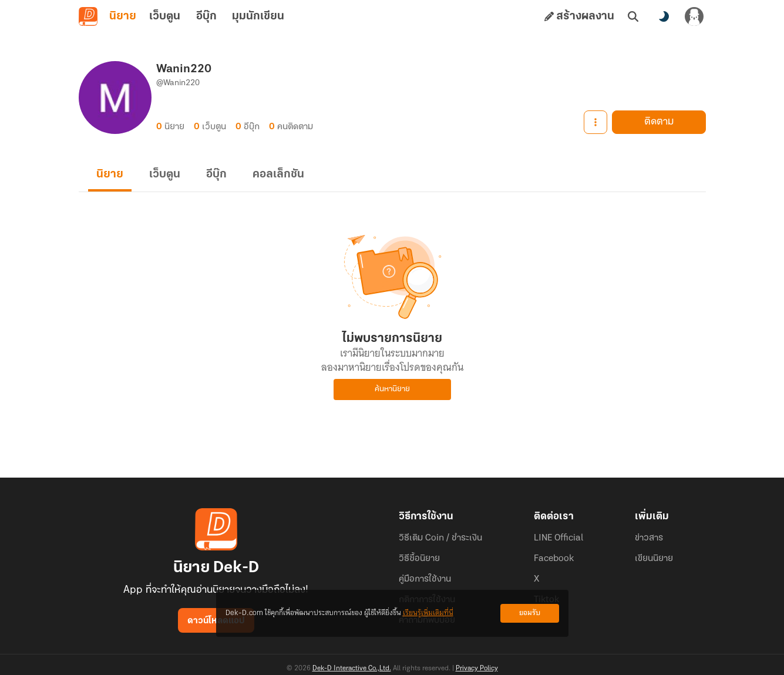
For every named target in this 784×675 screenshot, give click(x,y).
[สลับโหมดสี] (664, 16)
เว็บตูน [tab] (165, 16)
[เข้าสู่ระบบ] (694, 16)
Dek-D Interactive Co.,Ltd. (352, 669)
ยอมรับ (530, 613)
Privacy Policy (477, 669)
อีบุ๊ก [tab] (206, 16)
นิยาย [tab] (123, 16)
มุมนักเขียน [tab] (258, 16)
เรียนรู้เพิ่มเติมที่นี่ (428, 613)
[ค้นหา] (633, 16)
